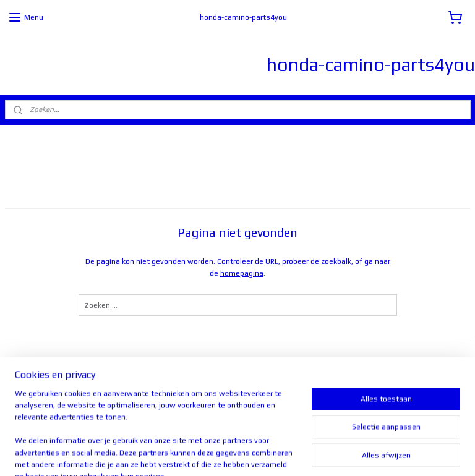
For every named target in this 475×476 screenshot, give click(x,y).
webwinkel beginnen (280, 453)
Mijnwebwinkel (387, 453)
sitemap (211, 453)
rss (235, 453)
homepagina (242, 273)
